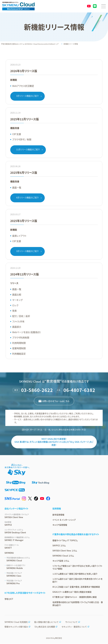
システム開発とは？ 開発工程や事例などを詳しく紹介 (75, 574)
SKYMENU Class (26, 575)
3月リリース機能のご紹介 (27, 96)
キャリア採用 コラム (61, 561)
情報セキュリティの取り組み (18, 627)
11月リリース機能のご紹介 (28, 149)
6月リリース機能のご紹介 (27, 198)
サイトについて (73, 622)
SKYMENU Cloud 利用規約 (17, 622)
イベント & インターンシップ (64, 520)
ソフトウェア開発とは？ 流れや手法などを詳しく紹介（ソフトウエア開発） (77, 567)
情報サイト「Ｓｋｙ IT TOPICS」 (65, 541)
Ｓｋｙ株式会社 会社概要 (46, 627)
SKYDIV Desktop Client (25, 531)
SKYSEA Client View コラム (65, 551)
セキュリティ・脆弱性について (76, 627)
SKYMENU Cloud (26, 559)
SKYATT (25, 547)
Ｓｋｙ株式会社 (57, 638)
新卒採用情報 (58, 515)
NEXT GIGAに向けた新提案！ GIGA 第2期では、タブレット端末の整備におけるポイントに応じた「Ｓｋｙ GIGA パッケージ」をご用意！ (54, 442)
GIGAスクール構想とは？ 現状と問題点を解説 (72, 592)
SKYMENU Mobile (26, 567)
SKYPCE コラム (59, 546)
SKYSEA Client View (25, 516)
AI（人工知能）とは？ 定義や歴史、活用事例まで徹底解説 (76, 587)
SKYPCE (25, 524)
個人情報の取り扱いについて (48, 622)
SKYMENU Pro (26, 582)
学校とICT (9, 599)
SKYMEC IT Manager (25, 539)
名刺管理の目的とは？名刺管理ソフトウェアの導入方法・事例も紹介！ (78, 604)
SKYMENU (9, 553)
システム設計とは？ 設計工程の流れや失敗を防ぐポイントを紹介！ (77, 580)
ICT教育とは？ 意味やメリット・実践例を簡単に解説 (75, 597)
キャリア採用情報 (60, 525)
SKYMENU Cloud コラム (63, 556)
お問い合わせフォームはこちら (56, 401)
